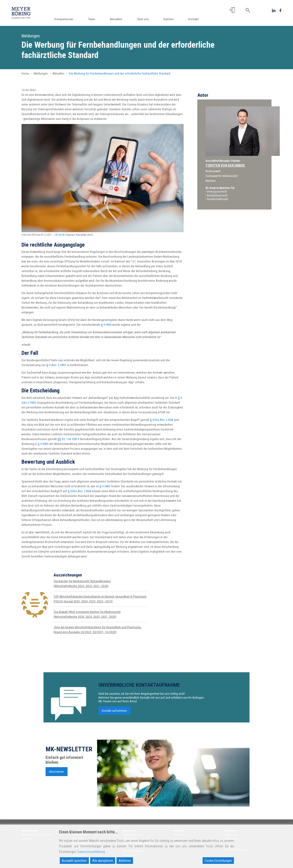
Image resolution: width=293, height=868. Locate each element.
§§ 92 (61, 439)
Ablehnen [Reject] (125, 861)
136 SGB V (73, 439)
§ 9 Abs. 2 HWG (56, 365)
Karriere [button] (170, 19)
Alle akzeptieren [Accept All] (103, 861)
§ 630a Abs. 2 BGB (162, 420)
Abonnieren (56, 773)
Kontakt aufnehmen (114, 712)
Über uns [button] (145, 19)
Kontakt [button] (194, 19)
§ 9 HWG (106, 325)
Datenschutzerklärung (91, 852)
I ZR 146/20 (59, 235)
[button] (232, 10)
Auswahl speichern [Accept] (74, 861)
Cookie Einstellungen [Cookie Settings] (218, 861)
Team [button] (96, 19)
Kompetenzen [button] (70, 19)
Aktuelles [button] (120, 19)
